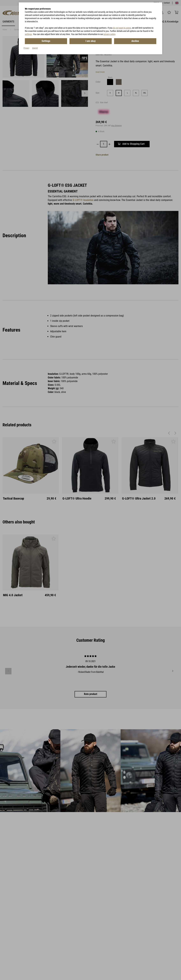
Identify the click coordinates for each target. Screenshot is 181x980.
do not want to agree (122, 28)
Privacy (26, 48)
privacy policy (109, 34)
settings (28, 34)
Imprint (35, 48)
